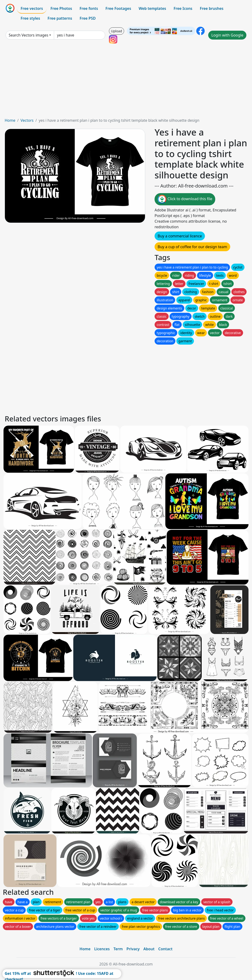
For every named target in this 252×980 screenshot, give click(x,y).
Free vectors (32, 8)
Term (118, 949)
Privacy (133, 949)
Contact (165, 949)
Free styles (30, 18)
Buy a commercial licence (180, 236)
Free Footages (118, 8)
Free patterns (60, 18)
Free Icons (183, 8)
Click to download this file (185, 199)
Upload (117, 31)
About (149, 949)
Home (10, 120)
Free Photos (61, 8)
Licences (102, 949)
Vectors (27, 120)
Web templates (152, 8)
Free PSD (88, 18)
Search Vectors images (28, 35)
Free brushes (212, 8)
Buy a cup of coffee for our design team (192, 247)
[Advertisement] (126, 82)
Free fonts (89, 8)
